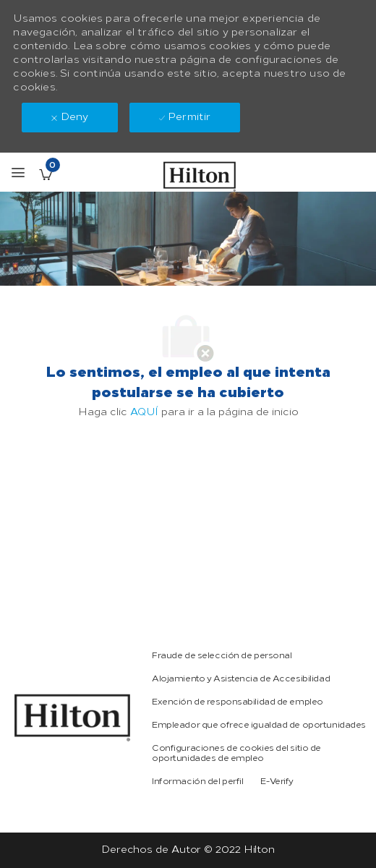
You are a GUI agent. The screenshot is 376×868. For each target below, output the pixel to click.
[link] (72, 718)
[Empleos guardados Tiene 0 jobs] (46, 174)
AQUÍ (144, 412)
